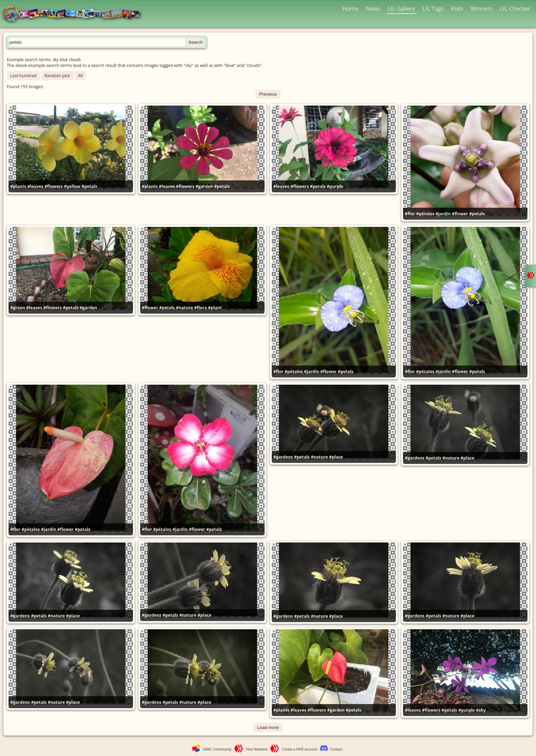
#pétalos (425, 214)
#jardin (443, 214)
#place (336, 457)
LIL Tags (433, 8)
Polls (457, 8)
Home (351, 8)
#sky (481, 710)
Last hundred (23, 76)
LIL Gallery (401, 8)
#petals (89, 186)
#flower (460, 214)
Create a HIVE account (299, 749)
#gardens (283, 457)
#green (18, 308)
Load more (268, 727)
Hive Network (257, 749)
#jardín (312, 372)
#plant (215, 308)
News (373, 8)
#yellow (72, 186)
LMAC (74, 15)
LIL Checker (515, 8)
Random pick (57, 76)
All (80, 76)
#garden (204, 186)
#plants (18, 186)
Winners (482, 8)
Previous (268, 94)
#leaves (35, 186)
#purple (335, 186)
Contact (336, 749)
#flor (410, 214)
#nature (185, 308)
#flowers (54, 186)
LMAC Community (217, 749)
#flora (200, 308)
